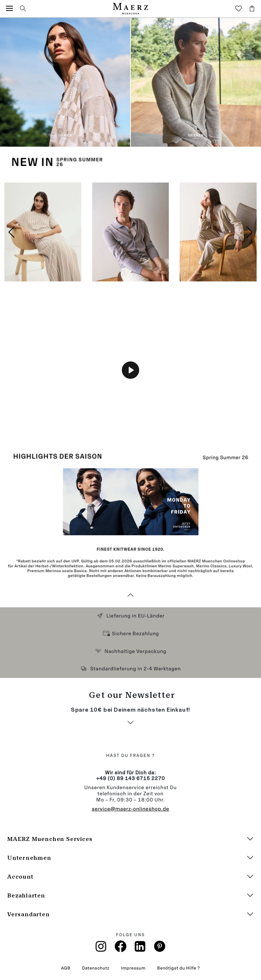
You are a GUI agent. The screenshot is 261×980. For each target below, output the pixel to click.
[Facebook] (121, 948)
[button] (9, 9)
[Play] (130, 370)
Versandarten (29, 914)
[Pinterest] (160, 948)
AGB (66, 968)
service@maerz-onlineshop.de (130, 809)
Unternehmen (29, 858)
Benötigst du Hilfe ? (179, 968)
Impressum (133, 968)
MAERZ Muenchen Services (50, 839)
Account (20, 877)
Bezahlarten (26, 895)
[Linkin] (140, 949)
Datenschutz (96, 968)
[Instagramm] (101, 949)
